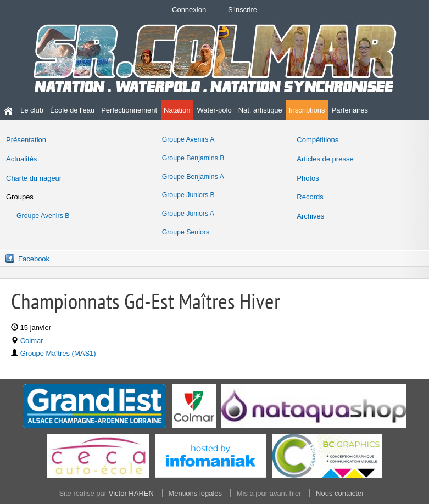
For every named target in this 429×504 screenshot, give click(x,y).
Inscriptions (307, 110)
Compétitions (317, 140)
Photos (308, 178)
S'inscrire (243, 10)
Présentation (26, 140)
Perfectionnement (129, 110)
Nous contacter (340, 493)
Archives (310, 216)
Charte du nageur (34, 178)
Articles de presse (325, 159)
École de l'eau (72, 110)
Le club (32, 110)
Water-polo (215, 110)
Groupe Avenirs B (43, 216)
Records (310, 197)
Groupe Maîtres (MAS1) (58, 353)
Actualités (21, 159)
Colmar (32, 341)
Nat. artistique (260, 110)
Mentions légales (196, 493)
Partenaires (350, 110)
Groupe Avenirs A (188, 139)
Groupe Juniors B (188, 195)
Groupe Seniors (186, 232)
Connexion (189, 10)
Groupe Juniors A (188, 214)
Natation (177, 110)
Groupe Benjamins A (193, 177)
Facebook (34, 259)
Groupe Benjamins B (193, 158)
